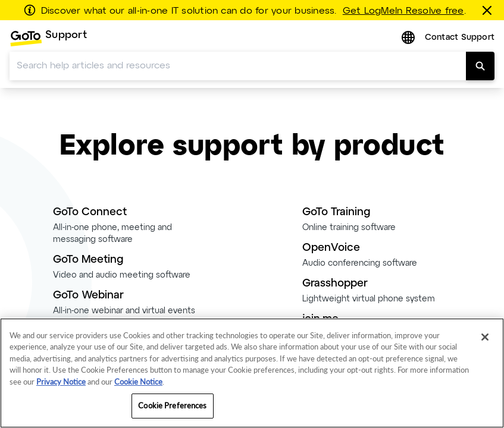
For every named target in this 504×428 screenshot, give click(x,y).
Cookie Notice (138, 382)
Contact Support (460, 38)
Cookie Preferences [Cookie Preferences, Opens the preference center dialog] (172, 405)
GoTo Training (336, 213)
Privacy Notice (61, 382)
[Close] (485, 337)
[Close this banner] (489, 10)
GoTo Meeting (88, 260)
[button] (409, 38)
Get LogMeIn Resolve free (403, 11)
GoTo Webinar (88, 296)
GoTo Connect (90, 213)
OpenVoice (331, 248)
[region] (252, 373)
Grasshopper (335, 284)
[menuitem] (48, 38)
